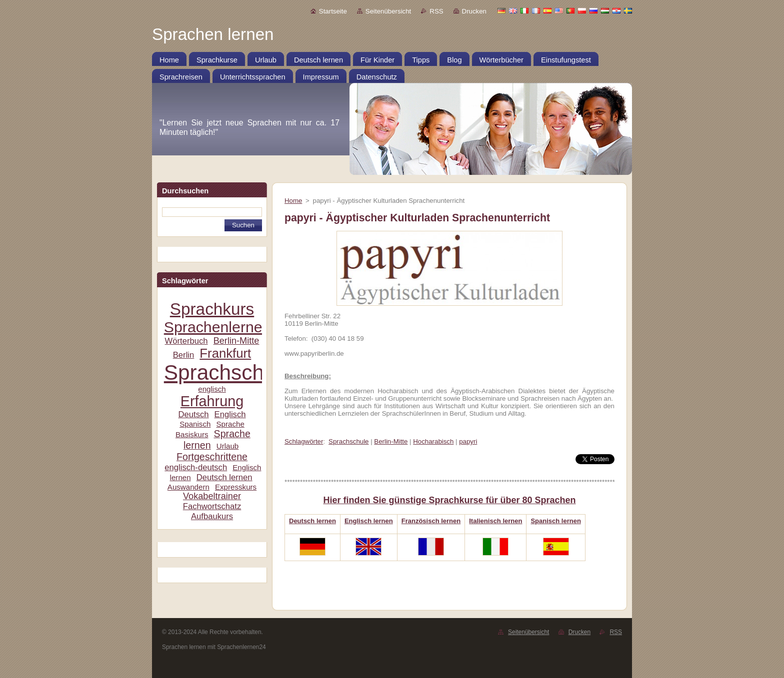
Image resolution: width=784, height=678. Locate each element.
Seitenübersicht (388, 11)
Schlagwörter (304, 441)
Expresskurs (236, 487)
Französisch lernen (431, 521)
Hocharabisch (433, 441)
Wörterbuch (186, 341)
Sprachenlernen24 (226, 327)
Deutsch (193, 414)
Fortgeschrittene (212, 457)
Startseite (333, 11)
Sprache (230, 424)
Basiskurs (192, 434)
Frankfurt (225, 353)
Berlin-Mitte (236, 341)
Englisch (230, 414)
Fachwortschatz (212, 506)
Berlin (184, 355)
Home (293, 201)
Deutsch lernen (224, 477)
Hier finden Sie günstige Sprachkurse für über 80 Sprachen (449, 500)
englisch (212, 389)
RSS (436, 11)
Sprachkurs (212, 309)
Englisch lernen (369, 521)
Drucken (474, 11)
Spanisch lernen (555, 521)
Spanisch (195, 424)
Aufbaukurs (212, 516)
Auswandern (188, 487)
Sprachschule (228, 372)
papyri (468, 441)
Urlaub (228, 446)
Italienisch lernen (495, 521)
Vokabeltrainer (212, 496)
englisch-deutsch (196, 467)
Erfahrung (212, 401)
